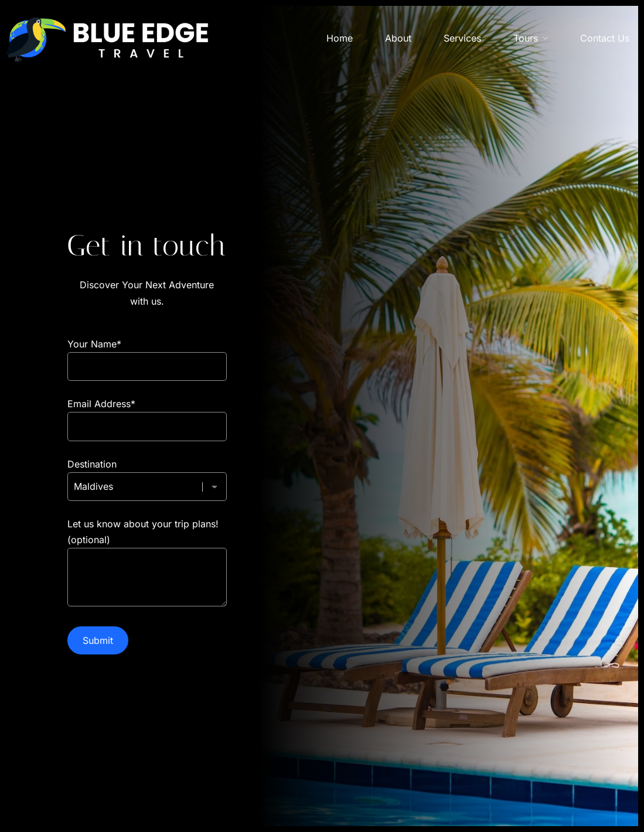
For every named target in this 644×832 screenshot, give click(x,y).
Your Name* (147, 355)
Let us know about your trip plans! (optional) (147, 563)
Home (340, 38)
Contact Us (605, 38)
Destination (147, 475)
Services (462, 38)
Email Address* (147, 415)
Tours (526, 38)
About (398, 38)
